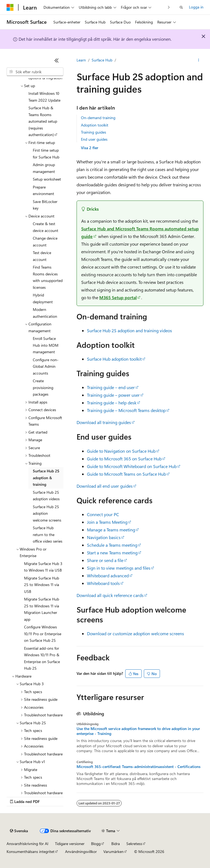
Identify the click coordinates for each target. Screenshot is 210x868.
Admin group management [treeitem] (44, 168)
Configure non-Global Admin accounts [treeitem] (46, 366)
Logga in (196, 7)
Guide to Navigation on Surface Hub (121, 451)
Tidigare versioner (70, 844)
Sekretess (134, 844)
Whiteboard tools (103, 583)
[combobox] (35, 72)
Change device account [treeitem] (45, 242)
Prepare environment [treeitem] (43, 190)
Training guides (94, 132)
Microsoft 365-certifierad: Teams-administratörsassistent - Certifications (138, 767)
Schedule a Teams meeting (112, 545)
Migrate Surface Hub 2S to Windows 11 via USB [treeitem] (42, 585)
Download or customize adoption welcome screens (135, 633)
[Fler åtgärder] (199, 60)
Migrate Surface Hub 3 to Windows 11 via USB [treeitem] (43, 567)
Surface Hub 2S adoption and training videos (129, 330)
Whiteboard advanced (108, 576)
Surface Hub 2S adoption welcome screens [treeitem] (47, 513)
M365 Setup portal (118, 297)
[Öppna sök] (181, 7)
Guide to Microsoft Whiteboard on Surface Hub (132, 466)
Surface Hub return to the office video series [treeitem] (48, 534)
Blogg (96, 844)
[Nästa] (169, 7)
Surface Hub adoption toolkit (114, 359)
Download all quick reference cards (110, 595)
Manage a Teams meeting (111, 530)
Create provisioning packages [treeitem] (43, 387)
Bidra (116, 844)
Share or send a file (105, 560)
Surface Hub (102, 60)
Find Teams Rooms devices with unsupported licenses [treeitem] (48, 277)
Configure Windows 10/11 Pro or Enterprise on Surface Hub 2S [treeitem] (43, 634)
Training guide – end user (111, 387)
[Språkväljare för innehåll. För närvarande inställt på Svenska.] (19, 831)
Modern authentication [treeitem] (45, 313)
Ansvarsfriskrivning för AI (27, 844)
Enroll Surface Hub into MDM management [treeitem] (46, 345)
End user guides (94, 139)
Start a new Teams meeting (112, 553)
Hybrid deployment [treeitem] (43, 298)
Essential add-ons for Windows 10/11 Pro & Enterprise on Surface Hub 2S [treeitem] (42, 658)
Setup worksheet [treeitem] (47, 179)
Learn (81, 60)
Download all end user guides (105, 486)
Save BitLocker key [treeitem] (45, 205)
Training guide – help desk (112, 403)
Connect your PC (103, 514)
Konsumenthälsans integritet (30, 851)
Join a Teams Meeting (107, 522)
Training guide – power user (113, 395)
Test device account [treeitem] (42, 256)
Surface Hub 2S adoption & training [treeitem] (46, 478)
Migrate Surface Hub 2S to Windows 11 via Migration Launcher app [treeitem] (42, 609)
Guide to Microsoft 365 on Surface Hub (124, 459)
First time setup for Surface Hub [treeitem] (46, 154)
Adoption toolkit (95, 125)
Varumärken (113, 851)
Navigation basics (104, 537)
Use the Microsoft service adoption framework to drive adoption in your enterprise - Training (138, 731)
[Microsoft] (10, 7)
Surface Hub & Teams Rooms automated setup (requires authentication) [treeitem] (43, 121)
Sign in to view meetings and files (119, 568)
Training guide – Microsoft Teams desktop (126, 410)
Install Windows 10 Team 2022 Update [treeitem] (44, 97)
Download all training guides (104, 422)
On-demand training (98, 118)
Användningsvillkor (81, 851)
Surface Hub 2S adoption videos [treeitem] (46, 496)
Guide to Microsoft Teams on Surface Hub (126, 474)
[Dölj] (57, 60)
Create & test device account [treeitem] (46, 227)
